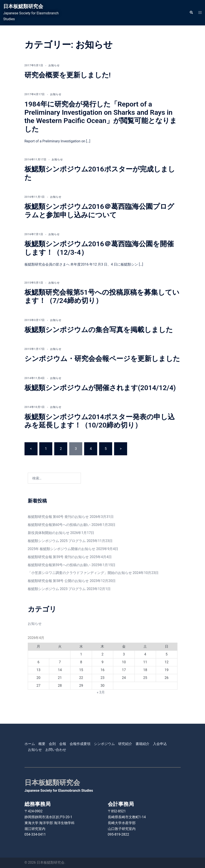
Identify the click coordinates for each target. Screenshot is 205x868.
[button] (191, 13)
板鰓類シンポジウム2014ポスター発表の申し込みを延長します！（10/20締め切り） (100, 421)
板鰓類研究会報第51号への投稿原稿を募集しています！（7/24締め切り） (102, 296)
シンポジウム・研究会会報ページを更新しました (102, 359)
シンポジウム (104, 744)
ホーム (30, 744)
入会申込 (160, 744)
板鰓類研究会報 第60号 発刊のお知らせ (58, 517)
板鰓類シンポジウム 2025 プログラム (57, 541)
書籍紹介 (143, 744)
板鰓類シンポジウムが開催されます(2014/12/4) (100, 388)
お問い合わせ (56, 750)
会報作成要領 (80, 744)
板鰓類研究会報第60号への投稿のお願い (59, 525)
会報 (63, 744)
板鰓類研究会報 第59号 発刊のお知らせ (58, 557)
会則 (52, 744)
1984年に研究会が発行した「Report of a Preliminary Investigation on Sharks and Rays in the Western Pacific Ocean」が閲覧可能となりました (101, 117)
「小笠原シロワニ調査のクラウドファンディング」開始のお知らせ (80, 573)
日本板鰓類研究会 (24, 6)
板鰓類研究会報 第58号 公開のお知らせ (58, 581)
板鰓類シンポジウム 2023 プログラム (57, 589)
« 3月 (101, 692)
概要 (42, 744)
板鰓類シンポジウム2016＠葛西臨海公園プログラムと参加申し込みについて (99, 211)
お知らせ (54, 65)
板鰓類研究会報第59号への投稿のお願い (59, 565)
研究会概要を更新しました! (68, 75)
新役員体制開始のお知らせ (49, 533)
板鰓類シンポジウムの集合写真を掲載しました (99, 330)
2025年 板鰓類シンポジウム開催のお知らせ (62, 549)
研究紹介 (125, 744)
